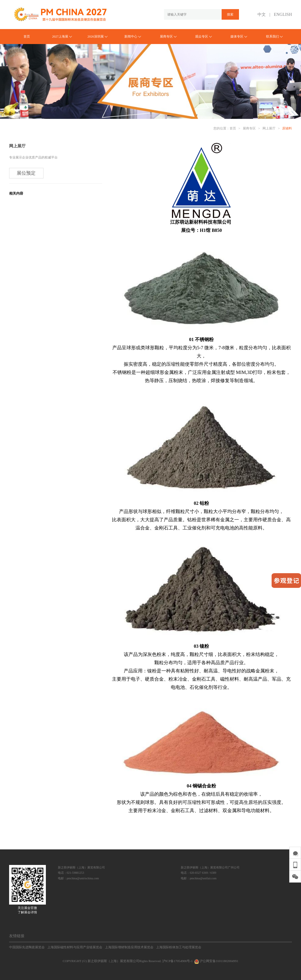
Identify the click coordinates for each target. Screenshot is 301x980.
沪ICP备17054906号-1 (178, 961)
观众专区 (204, 36)
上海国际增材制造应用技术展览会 (129, 947)
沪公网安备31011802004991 (216, 961)
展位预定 (26, 173)
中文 (262, 14)
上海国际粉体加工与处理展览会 (179, 947)
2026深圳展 (97, 36)
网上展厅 (269, 128)
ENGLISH (283, 14)
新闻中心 (133, 36)
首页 (27, 36)
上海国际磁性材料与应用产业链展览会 (75, 947)
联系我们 (274, 36)
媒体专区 (239, 36)
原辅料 (287, 128)
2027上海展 (62, 36)
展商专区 (168, 36)
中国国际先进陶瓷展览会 (27, 947)
